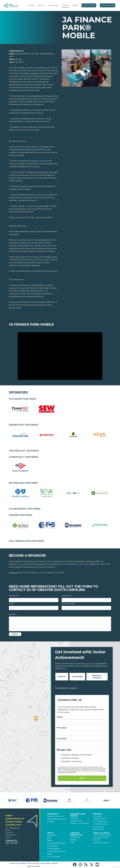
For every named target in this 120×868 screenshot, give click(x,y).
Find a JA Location (101, 843)
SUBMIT (82, 778)
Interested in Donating (70, 758)
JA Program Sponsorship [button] (99, 828)
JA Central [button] (36, 866)
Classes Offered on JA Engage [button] (57, 820)
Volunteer (77, 677)
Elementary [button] (75, 837)
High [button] (72, 842)
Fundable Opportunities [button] (99, 817)
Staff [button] (49, 838)
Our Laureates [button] (54, 857)
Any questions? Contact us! (66, 688)
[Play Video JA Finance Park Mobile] (60, 356)
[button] (44, 5)
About (41, 5)
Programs (53, 5)
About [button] (50, 833)
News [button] (50, 854)
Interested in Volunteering (72, 761)
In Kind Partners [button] (100, 824)
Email (12, 604)
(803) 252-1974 (12, 843)
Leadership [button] (52, 835)
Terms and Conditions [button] (18, 863)
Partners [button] (98, 814)
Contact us (13, 573)
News (75, 5)
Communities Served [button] (56, 843)
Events (65, 5)
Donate (62, 677)
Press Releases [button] (54, 849)
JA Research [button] (53, 846)
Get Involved (108, 5)
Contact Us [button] (11, 840)
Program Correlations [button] (80, 823)
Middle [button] (73, 840)
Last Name (67, 596)
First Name (14, 596)
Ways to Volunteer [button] (55, 816)
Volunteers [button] (53, 814)
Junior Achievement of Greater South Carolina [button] (102, 837)
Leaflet (95, 791)
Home (31, 5)
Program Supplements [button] (76, 819)
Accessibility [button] (45, 863)
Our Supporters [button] (100, 821)
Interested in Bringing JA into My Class (77, 755)
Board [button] (50, 840)
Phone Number (68, 604)
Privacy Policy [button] (34, 863)
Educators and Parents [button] (78, 815)
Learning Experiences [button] (76, 834)
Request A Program (97, 677)
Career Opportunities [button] (57, 851)
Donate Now (89, 5)
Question (13, 614)
